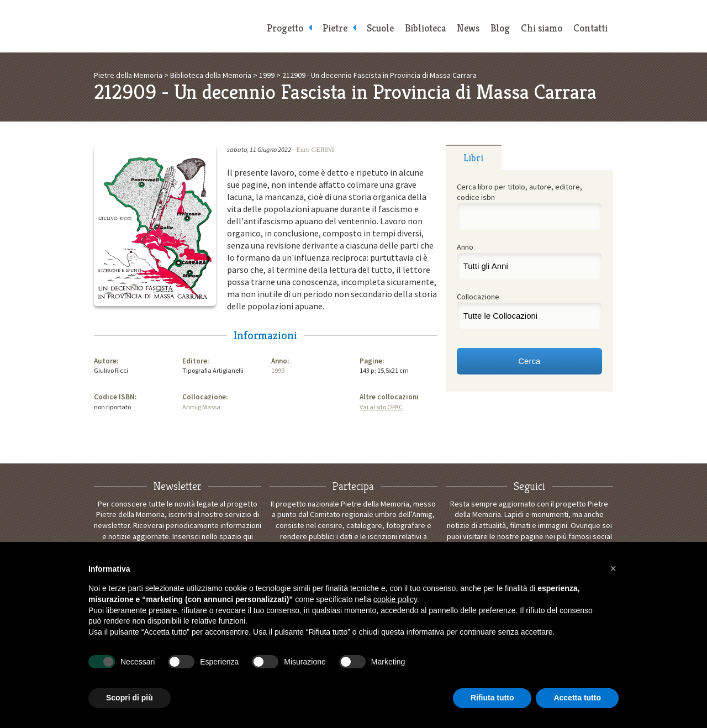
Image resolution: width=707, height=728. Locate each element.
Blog (500, 28)
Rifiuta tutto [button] (492, 698)
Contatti (590, 28)
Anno (465, 247)
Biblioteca (425, 28)
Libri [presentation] (473, 158)
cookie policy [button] (395, 599)
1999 (278, 370)
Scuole (380, 28)
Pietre (335, 28)
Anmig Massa (201, 407)
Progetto (285, 28)
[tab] (474, 157)
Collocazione (478, 297)
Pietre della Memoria (177, 26)
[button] (613, 568)
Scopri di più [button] (130, 698)
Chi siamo (542, 28)
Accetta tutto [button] (577, 698)
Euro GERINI (315, 150)
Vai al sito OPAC (381, 407)
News (468, 28)
